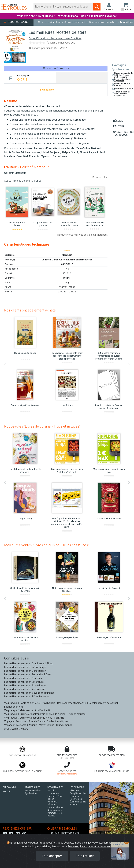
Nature (25, 729)
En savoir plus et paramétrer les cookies (91, 847)
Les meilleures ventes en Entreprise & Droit (28, 675)
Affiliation (74, 791)
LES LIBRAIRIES (33, 787)
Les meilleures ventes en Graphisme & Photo (29, 663)
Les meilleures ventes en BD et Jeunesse (27, 697)
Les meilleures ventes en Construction (25, 671)
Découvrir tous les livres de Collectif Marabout (82, 235)
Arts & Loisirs (11, 729)
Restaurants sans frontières (66, 39)
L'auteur (119, 126)
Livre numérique (55, 807)
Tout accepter (52, 856)
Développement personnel (103, 703)
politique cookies (92, 843)
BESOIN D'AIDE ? (55, 787)
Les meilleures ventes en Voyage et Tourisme (29, 693)
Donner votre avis (66, 43)
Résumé (118, 121)
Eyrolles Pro (31, 793)
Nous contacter (55, 810)
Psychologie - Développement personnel (64, 703)
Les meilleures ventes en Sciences (23, 678)
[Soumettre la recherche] (97, 7)
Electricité (45, 710)
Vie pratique (11, 703)
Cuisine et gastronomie (32, 714)
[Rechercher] (63, 7)
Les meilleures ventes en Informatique (25, 667)
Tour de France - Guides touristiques (48, 721)
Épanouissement (14, 707)
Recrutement (76, 799)
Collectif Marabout (39, 39)
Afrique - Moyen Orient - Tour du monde (51, 725)
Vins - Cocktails (56, 718)
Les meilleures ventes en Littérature (24, 682)
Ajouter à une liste (56, 68)
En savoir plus (100, 177)
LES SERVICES (77, 787)
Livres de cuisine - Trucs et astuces (66, 714)
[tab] (30, 78)
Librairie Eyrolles (33, 791)
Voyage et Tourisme (15, 721)
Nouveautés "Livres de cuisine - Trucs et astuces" (42, 426)
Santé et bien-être (30, 703)
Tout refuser (85, 856)
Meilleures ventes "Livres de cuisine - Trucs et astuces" (47, 545)
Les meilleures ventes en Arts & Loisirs (25, 686)
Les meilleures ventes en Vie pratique (25, 689)
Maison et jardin (28, 710)
